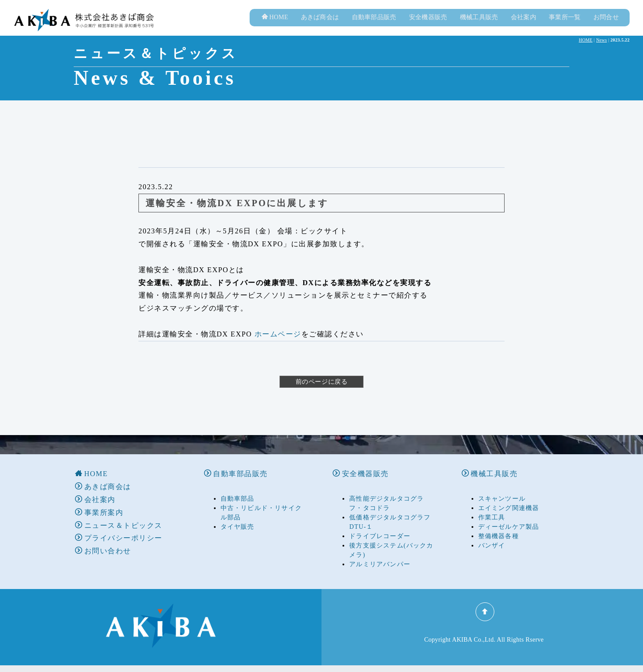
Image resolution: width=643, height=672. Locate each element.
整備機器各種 (499, 527)
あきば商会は (320, 27)
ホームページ (278, 343)
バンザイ (492, 537)
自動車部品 (238, 490)
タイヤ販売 (238, 518)
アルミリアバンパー (380, 555)
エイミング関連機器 (509, 499)
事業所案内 (99, 504)
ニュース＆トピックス (119, 516)
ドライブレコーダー (380, 527)
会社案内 (524, 27)
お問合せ (606, 27)
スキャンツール (502, 490)
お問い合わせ (103, 542)
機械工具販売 (479, 27)
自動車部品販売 (374, 27)
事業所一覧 (565, 27)
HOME (275, 26)
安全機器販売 (428, 27)
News (601, 49)
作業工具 (492, 508)
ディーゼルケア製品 (509, 518)
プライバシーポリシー (119, 529)
